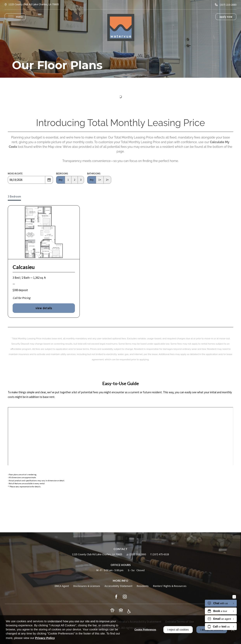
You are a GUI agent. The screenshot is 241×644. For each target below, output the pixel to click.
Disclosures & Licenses (87, 586)
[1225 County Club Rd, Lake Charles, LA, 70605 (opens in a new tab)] (34, 5)
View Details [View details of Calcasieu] (44, 308)
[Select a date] (49, 180)
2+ (107, 180)
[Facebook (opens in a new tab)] (116, 597)
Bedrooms (62, 173)
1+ (100, 180)
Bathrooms (94, 173)
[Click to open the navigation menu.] (15, 17)
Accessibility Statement (118, 586)
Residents (143, 586)
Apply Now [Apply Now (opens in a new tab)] (226, 17)
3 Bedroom (14, 196)
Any (61, 180)
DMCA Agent (62, 586)
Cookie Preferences (145, 630)
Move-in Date (15, 173)
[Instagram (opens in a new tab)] (125, 597)
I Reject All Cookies (177, 630)
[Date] (26, 180)
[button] (112, 610)
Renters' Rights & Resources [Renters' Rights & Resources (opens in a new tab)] (170, 586)
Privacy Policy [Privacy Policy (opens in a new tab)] (45, 638)
